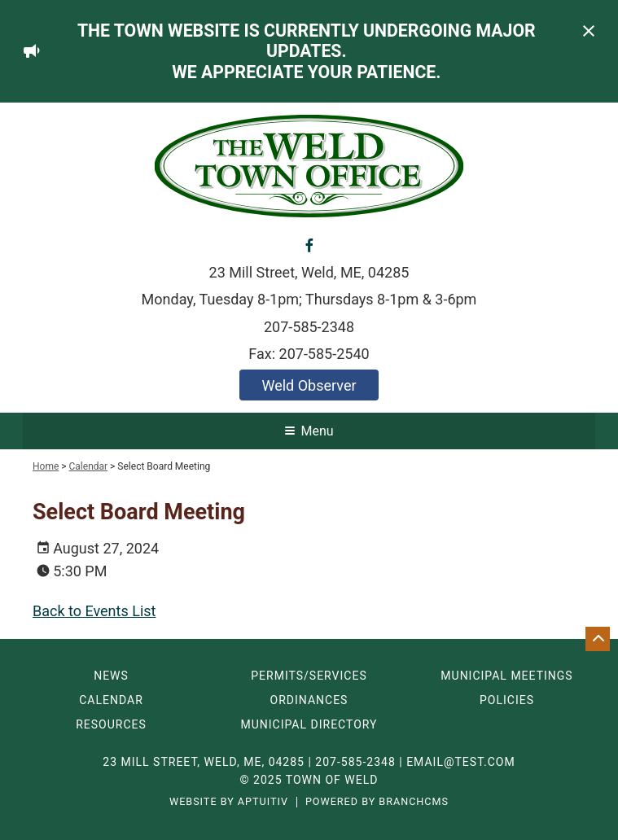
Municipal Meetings (506, 676)
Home (46, 466)
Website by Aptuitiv (229, 802)
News (111, 676)
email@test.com (461, 762)
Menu (309, 431)
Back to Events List (94, 611)
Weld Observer (309, 385)
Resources (111, 724)
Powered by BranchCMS (377, 802)
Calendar (89, 466)
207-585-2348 (309, 327)
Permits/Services (309, 676)
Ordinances (309, 700)
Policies (507, 700)
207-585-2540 (324, 354)
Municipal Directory (309, 724)
